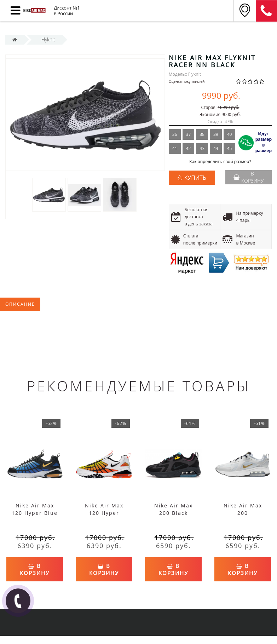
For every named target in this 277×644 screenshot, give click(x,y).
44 (216, 148)
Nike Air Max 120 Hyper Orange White (104, 513)
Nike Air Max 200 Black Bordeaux (174, 513)
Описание (20, 304)
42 (189, 148)
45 (230, 148)
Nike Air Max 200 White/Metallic (243, 513)
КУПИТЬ (195, 178)
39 (216, 134)
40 (230, 134)
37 (189, 134)
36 (175, 134)
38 (202, 134)
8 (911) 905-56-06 (266, 11)
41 (175, 148)
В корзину (249, 177)
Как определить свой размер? (220, 162)
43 (202, 148)
